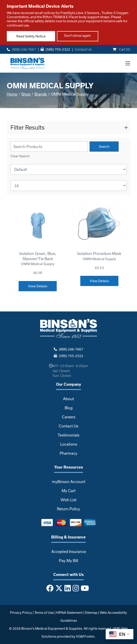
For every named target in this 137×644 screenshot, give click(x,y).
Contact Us (83, 49)
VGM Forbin (85, 636)
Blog (69, 408)
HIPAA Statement (69, 613)
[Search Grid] (49, 147)
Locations (69, 444)
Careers (69, 417)
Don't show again (78, 36)
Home (12, 94)
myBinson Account (69, 482)
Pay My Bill (68, 561)
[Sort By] (68, 169)
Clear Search (20, 156)
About (68, 399)
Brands (41, 94)
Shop (26, 94)
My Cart (69, 491)
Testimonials (68, 435)
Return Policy (68, 509)
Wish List (68, 500)
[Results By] (68, 186)
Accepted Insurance (69, 551)
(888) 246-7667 (21, 49)
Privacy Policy (21, 613)
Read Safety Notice (31, 36)
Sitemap (91, 613)
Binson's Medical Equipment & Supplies (52, 628)
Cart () (121, 49)
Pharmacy (68, 453)
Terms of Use (44, 613)
